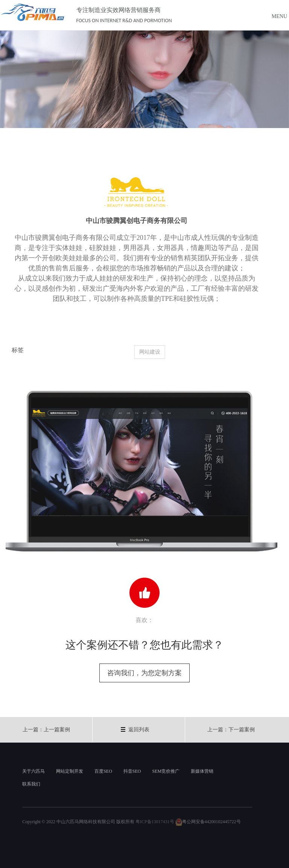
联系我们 (31, 784)
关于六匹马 (33, 771)
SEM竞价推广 (166, 771)
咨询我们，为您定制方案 (144, 673)
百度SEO (103, 771)
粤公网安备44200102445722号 (208, 822)
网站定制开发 (70, 771)
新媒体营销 (202, 771)
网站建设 (156, 352)
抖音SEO (132, 771)
